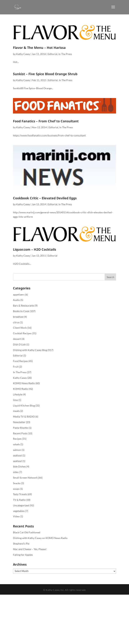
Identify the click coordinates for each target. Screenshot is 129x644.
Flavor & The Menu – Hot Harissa (39, 48)
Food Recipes (20, 361)
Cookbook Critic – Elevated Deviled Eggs (45, 198)
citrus (16, 322)
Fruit (16, 367)
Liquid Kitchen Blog (24, 406)
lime (15, 400)
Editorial (53, 54)
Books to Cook (21, 311)
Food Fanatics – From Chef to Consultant (46, 121)
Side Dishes (19, 466)
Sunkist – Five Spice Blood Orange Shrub (45, 74)
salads (16, 444)
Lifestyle (18, 394)
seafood (17, 455)
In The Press (65, 54)
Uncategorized (21, 505)
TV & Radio (19, 500)
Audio (16, 300)
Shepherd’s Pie (21, 544)
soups (16, 489)
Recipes (17, 439)
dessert (17, 339)
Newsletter (19, 422)
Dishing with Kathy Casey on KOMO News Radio (40, 538)
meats (16, 411)
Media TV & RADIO (24, 417)
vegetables (19, 511)
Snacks (17, 483)
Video (16, 516)
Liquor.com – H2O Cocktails (35, 249)
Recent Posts (20, 433)
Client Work (20, 328)
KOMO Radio (21, 389)
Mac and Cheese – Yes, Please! (30, 549)
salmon (17, 450)
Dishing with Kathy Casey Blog (30, 350)
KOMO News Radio (24, 383)
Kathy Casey (23, 54)
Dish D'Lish (19, 344)
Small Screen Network (25, 478)
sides (16, 472)
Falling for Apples (23, 555)
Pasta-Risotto (21, 428)
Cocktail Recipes (22, 333)
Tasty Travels (20, 494)
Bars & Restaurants (24, 306)
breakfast (18, 317)
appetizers (19, 295)
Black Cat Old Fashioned (27, 532)
